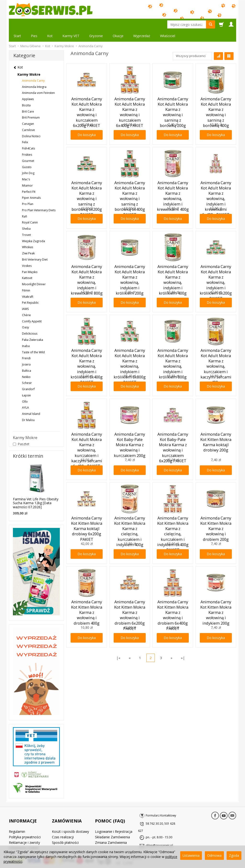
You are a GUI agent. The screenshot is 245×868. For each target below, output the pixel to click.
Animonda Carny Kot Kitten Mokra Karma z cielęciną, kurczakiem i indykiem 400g (130, 514)
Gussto (27, 156)
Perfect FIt (29, 180)
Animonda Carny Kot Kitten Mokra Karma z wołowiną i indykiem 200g (216, 596)
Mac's (26, 168)
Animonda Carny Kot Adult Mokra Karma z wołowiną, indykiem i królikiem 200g (130, 262)
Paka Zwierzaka (33, 328)
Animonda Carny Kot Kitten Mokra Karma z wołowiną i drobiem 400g (87, 596)
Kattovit (27, 266)
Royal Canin (30, 211)
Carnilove (28, 118)
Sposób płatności (65, 823)
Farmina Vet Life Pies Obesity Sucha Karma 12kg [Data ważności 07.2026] (36, 492)
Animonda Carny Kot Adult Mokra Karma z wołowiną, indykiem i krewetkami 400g (173, 178)
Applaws (28, 88)
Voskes (27, 254)
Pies (34, 24)
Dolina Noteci (31, 125)
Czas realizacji (63, 818)
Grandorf (28, 378)
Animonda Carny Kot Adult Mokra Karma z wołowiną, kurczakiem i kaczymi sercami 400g (216, 348)
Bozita (26, 94)
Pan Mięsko (30, 260)
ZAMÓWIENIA (67, 805)
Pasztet (21, 432)
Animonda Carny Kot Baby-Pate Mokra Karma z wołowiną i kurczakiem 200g (130, 428)
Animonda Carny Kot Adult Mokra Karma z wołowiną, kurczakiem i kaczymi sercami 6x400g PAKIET (87, 432)
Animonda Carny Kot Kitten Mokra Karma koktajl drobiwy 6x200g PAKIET (87, 512)
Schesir (27, 371)
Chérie (26, 304)
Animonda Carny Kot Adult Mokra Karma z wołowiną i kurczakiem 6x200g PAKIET (87, 95)
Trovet (26, 223)
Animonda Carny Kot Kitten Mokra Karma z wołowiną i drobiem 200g (216, 512)
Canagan (28, 112)
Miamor (27, 174)
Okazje (118, 24)
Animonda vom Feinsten (38, 81)
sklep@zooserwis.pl (159, 834)
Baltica (27, 359)
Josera (26, 353)
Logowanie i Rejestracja (114, 812)
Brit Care (28, 100)
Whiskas (28, 236)
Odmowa (214, 855)
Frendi (26, 347)
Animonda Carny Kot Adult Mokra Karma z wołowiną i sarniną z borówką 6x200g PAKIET (87, 178)
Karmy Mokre (29, 63)
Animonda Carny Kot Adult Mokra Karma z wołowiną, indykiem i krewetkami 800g (87, 262)
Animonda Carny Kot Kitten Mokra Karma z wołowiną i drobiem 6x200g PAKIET (130, 598)
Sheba (26, 217)
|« (118, 646)
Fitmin (26, 279)
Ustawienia (191, 855)
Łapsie (26, 384)
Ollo (25, 390)
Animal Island (31, 402)
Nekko (26, 365)
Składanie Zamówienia (112, 818)
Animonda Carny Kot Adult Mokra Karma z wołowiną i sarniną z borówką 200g (173, 93)
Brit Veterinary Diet (35, 248)
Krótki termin (28, 444)
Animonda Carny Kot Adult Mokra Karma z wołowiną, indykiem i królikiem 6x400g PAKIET (87, 346)
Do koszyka (87, 123)
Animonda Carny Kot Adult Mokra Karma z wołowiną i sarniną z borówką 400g (216, 93)
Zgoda (234, 855)
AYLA (25, 396)
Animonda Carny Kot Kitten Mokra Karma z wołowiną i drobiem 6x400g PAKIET (173, 598)
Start (17, 24)
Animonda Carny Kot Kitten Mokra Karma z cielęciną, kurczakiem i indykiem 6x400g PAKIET (173, 516)
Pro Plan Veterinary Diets (39, 199)
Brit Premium (31, 106)
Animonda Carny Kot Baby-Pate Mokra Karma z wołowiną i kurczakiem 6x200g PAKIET (173, 430)
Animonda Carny (33, 69)
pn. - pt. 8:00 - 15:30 (159, 826)
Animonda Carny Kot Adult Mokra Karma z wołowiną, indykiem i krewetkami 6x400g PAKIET (216, 180)
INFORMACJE (23, 805)
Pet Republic (30, 291)
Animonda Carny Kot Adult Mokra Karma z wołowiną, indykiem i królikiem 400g (173, 262)
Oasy (25, 316)
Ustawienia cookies (24, 829)
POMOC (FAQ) (110, 805)
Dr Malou (28, 408)
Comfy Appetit (32, 310)
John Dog (28, 162)
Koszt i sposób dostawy (70, 812)
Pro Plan (28, 192)
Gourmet (28, 149)
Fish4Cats (28, 137)
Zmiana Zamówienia (111, 823)
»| (183, 646)
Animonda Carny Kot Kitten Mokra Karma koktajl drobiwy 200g (216, 426)
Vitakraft (28, 285)
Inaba (26, 334)
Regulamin (17, 812)
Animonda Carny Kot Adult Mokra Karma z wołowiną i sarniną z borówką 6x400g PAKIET (130, 178)
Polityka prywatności (25, 818)
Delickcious (30, 322)
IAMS (25, 297)
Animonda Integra (34, 75)
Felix (25, 131)
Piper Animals (31, 186)
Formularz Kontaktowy (161, 804)
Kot (50, 24)
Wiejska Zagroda (33, 230)
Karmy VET (71, 24)
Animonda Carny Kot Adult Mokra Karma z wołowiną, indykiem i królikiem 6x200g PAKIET (216, 262)
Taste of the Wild (33, 341)
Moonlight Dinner (34, 273)
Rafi (25, 205)
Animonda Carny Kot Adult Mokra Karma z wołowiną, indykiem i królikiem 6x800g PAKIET (130, 346)
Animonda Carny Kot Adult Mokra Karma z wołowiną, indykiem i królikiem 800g (173, 346)
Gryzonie (96, 24)
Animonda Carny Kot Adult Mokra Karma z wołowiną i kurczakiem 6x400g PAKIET (130, 95)
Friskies (27, 143)
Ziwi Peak (28, 242)
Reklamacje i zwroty (24, 823)
